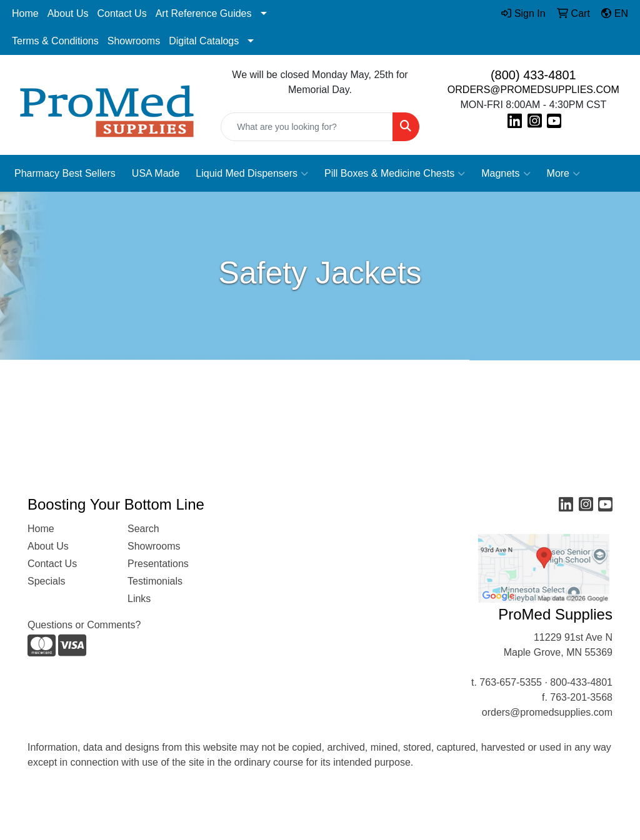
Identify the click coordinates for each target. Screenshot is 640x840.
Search (143, 529)
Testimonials (155, 581)
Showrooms (134, 41)
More (563, 174)
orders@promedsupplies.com (547, 712)
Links (139, 599)
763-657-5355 (511, 682)
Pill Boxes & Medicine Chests (395, 174)
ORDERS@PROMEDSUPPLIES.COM (533, 90)
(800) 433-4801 (533, 75)
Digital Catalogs (204, 41)
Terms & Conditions (55, 41)
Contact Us (122, 13)
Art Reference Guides (204, 13)
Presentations (158, 564)
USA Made (156, 173)
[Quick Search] (307, 127)
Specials (46, 581)
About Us (68, 13)
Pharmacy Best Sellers (65, 173)
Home (25, 13)
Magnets (506, 174)
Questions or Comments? (84, 625)
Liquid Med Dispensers (252, 174)
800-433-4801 (581, 682)
